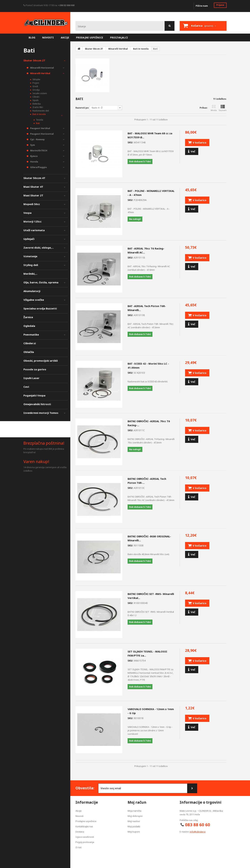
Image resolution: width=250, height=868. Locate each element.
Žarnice (28, 317)
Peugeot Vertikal (40, 128)
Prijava (220, 5)
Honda (34, 162)
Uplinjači (29, 239)
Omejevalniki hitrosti (37, 404)
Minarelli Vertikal (40, 73)
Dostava (80, 832)
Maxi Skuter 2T (33, 195)
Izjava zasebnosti (85, 837)
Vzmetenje (30, 256)
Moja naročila (134, 811)
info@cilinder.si (198, 832)
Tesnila (39, 120)
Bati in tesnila (39, 114)
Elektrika (36, 104)
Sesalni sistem (39, 93)
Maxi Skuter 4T (33, 187)
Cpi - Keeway (37, 139)
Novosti (80, 816)
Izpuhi (35, 100)
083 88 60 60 (198, 825)
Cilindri (36, 97)
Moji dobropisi (135, 816)
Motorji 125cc (32, 221)
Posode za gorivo (35, 369)
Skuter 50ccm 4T (34, 178)
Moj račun (137, 802)
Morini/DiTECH (38, 150)
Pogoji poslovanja (85, 842)
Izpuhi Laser (31, 378)
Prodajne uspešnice (86, 821)
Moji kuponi (134, 832)
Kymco (34, 156)
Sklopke (36, 79)
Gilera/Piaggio (38, 167)
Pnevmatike (31, 335)
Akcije (79, 811)
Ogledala (29, 326)
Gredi (35, 86)
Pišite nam (202, 6)
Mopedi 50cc (32, 204)
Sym (32, 145)
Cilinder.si (30, 343)
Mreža (214, 108)
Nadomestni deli (40, 111)
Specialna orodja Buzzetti (40, 308)
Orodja (36, 90)
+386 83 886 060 (66, 5)
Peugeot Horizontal (42, 134)
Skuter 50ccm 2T (34, 60)
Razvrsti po (82, 108)
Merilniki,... (30, 274)
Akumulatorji (32, 291)
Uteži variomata (34, 230)
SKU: (130, 142)
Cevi (26, 387)
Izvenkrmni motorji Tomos (41, 413)
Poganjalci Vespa (34, 395)
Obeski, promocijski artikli (41, 361)
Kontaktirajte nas (84, 826)
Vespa (27, 213)
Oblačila (29, 352)
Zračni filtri (37, 107)
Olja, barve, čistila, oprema (41, 282)
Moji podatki (134, 826)
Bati (38, 123)
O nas (79, 847)
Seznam (223, 108)
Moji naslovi (134, 821)
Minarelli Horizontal (42, 68)
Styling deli (31, 265)
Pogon (36, 83)
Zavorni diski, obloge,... (39, 248)
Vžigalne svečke (34, 300)
